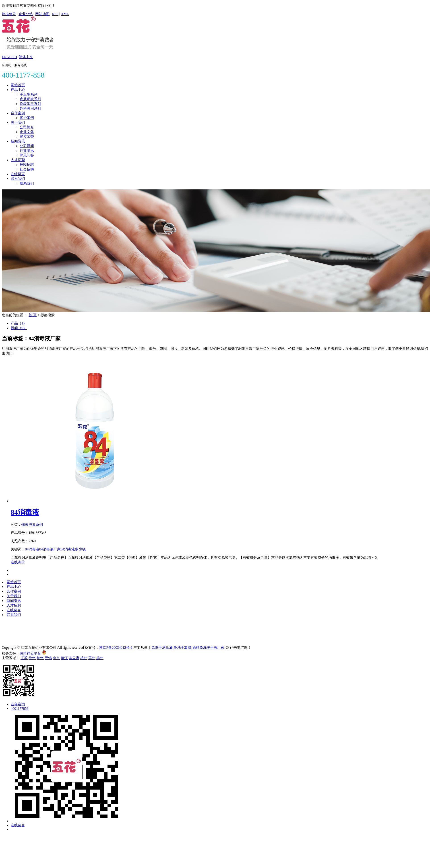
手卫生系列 (29, 94)
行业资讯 (27, 151)
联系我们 (18, 179)
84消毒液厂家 (50, 549)
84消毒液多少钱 (73, 549)
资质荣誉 (27, 136)
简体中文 (26, 57)
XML (65, 14)
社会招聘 (27, 169)
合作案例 (18, 113)
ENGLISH (9, 57)
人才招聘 (18, 160)
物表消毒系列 (30, 104)
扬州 (100, 658)
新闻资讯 (18, 141)
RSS (55, 14)
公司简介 (27, 127)
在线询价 (18, 562)
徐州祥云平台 (30, 653)
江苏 (24, 658)
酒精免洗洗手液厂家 (208, 647)
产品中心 (18, 90)
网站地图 (42, 14)
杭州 (84, 658)
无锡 (48, 658)
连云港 (74, 658)
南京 (56, 658)
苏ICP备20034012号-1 (116, 647)
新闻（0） (19, 328)
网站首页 (18, 85)
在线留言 (18, 174)
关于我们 (18, 122)
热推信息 (9, 14)
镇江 (64, 658)
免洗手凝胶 (182, 647)
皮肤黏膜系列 (30, 99)
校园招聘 (27, 165)
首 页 (33, 315)
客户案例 (27, 118)
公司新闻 (27, 146)
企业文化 (27, 132)
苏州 (92, 658)
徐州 (32, 658)
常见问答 (27, 155)
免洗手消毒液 (162, 647)
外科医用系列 (30, 108)
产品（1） (19, 323)
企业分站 (26, 14)
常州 (40, 658)
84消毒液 (25, 512)
